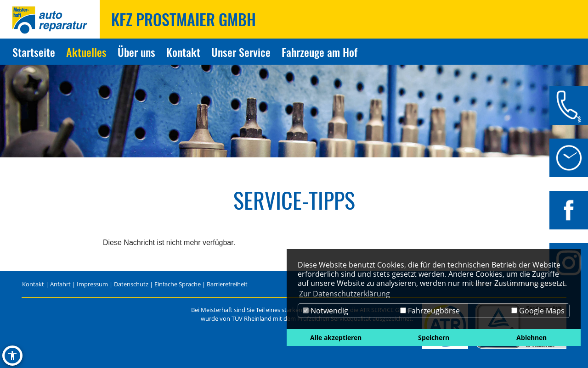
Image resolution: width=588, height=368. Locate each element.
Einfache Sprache (178, 284)
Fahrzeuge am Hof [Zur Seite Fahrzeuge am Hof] (319, 52)
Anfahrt (60, 284)
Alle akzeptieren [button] (336, 337)
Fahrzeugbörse (430, 311)
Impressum (92, 284)
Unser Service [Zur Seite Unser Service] (241, 52)
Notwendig (325, 311)
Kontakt (33, 284)
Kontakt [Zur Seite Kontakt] (183, 52)
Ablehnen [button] (531, 337)
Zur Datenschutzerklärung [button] (345, 294)
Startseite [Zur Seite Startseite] (34, 52)
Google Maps (538, 311)
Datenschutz (131, 284)
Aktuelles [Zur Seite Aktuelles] (86, 52)
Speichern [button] (434, 337)
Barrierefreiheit (227, 284)
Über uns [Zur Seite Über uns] (136, 52)
